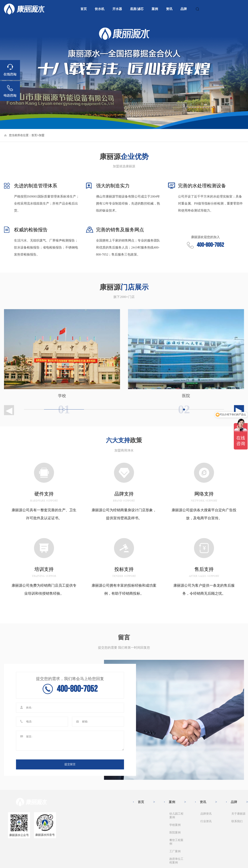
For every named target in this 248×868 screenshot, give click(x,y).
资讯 (169, 9)
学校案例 (175, 825)
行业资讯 (206, 821)
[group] (124, 73)
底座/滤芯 (137, 9)
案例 (155, 9)
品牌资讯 (206, 814)
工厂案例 (175, 851)
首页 (84, 9)
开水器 (117, 9)
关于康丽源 (238, 814)
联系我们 (237, 821)
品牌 (184, 9)
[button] (234, 410)
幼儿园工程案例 (176, 816)
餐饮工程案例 (176, 842)
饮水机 (100, 9)
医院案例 (175, 833)
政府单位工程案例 (176, 861)
